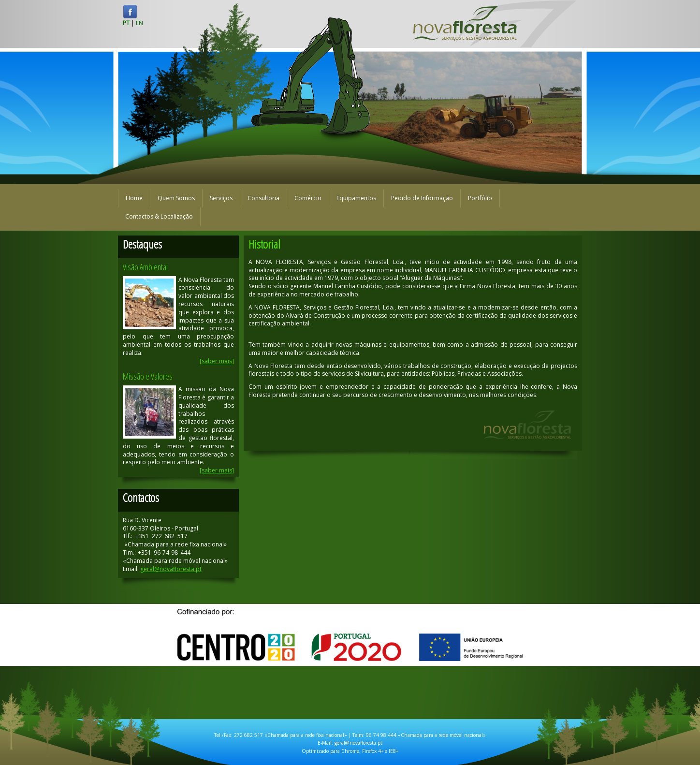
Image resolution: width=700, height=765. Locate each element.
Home (134, 198)
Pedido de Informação (422, 198)
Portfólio (480, 198)
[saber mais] (217, 361)
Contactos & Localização (159, 216)
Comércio (308, 198)
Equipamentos (356, 198)
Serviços (221, 198)
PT (126, 23)
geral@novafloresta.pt (171, 569)
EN (139, 23)
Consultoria (263, 198)
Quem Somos (176, 198)
